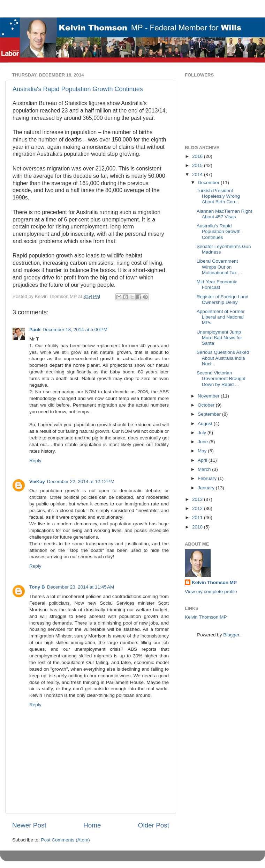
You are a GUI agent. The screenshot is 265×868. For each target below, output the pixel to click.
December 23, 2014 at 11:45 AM (81, 587)
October (207, 405)
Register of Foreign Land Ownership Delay (223, 300)
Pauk (35, 330)
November (209, 396)
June (203, 442)
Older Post (154, 825)
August (206, 424)
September (210, 414)
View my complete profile (211, 592)
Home (92, 825)
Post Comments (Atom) (66, 840)
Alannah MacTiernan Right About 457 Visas (224, 214)
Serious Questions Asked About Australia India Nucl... (223, 358)
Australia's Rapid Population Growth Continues (78, 89)
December (209, 183)
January (207, 488)
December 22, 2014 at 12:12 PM (81, 482)
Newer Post (29, 825)
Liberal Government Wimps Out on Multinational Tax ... (219, 267)
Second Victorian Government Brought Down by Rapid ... (221, 378)
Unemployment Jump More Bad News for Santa (219, 338)
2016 (198, 156)
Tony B (37, 587)
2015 (198, 165)
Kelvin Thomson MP (214, 582)
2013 (198, 499)
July (203, 433)
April (203, 460)
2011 (198, 517)
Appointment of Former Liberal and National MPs (221, 317)
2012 (198, 508)
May (203, 451)
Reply (35, 461)
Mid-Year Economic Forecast (217, 285)
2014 (198, 174)
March (205, 469)
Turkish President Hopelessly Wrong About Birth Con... (218, 196)
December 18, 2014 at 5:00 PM (75, 330)
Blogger (231, 635)
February (208, 478)
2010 (198, 527)
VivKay (37, 482)
